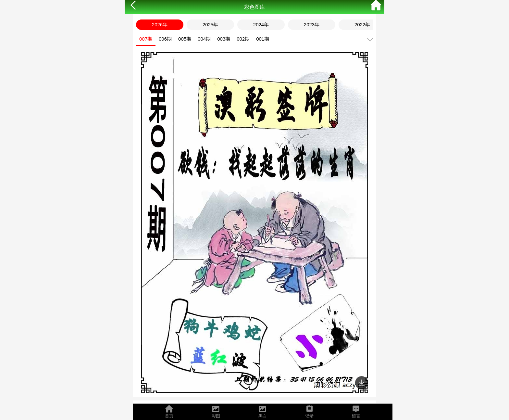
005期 (185, 39)
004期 (204, 39)
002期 (243, 39)
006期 (165, 39)
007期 (146, 39)
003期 (224, 39)
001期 (263, 39)
